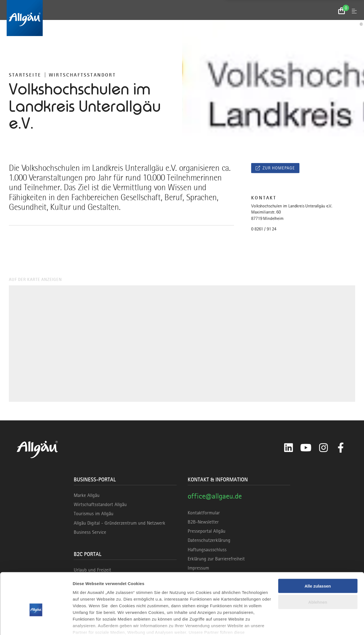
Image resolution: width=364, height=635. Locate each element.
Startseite (25, 75)
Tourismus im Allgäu (94, 514)
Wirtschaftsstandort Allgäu (100, 504)
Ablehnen (318, 573)
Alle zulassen (318, 556)
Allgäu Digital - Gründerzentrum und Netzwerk (119, 523)
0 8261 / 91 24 (264, 229)
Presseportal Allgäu (207, 531)
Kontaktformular (204, 513)
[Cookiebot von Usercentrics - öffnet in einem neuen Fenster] (36, 624)
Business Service (90, 532)
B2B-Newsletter (203, 522)
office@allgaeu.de (215, 496)
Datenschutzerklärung (209, 540)
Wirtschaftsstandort (82, 75)
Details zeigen (87, 624)
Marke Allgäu (87, 495)
